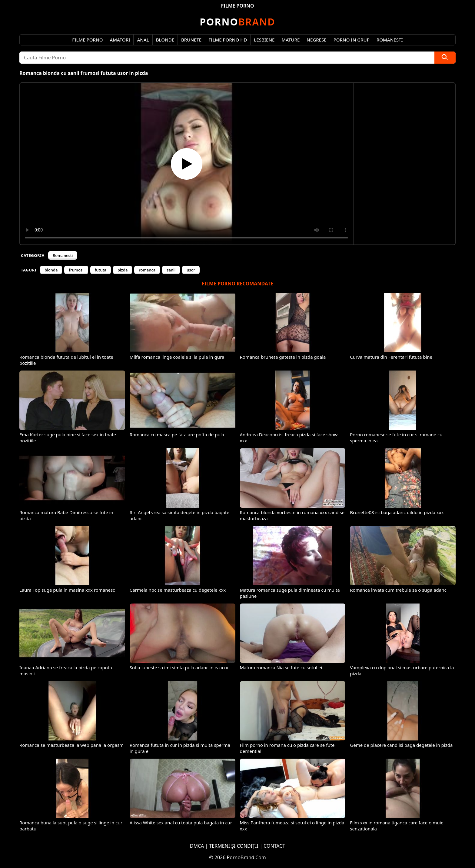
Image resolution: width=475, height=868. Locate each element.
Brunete (191, 40)
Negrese (316, 40)
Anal (143, 40)
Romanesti (390, 40)
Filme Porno (87, 40)
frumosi (76, 270)
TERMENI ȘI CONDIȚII (234, 846)
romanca (147, 270)
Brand (237, 22)
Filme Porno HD (228, 40)
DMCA (197, 846)
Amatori (120, 40)
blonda (51, 270)
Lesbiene (264, 40)
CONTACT (274, 846)
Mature (291, 40)
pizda (123, 270)
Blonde (165, 40)
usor (191, 270)
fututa (101, 270)
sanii (171, 270)
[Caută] (445, 58)
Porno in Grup (352, 40)
